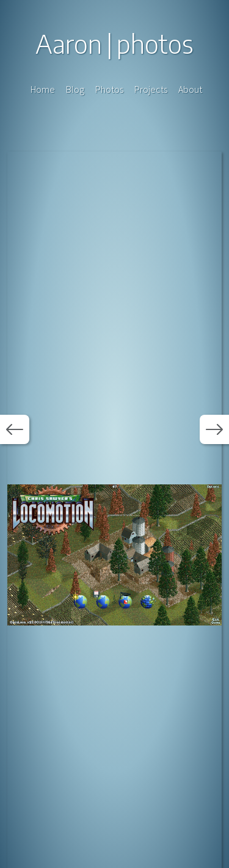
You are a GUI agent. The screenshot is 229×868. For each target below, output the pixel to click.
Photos (109, 89)
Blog (75, 89)
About (190, 89)
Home (43, 89)
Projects (151, 89)
